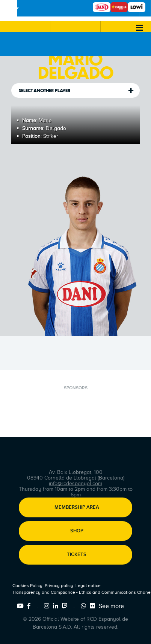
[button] (25, 26)
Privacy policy (59, 586)
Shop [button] (77, 531)
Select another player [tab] (45, 90)
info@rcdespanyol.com (75, 483)
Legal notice (88, 586)
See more (111, 606)
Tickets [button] (77, 555)
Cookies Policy (27, 586)
